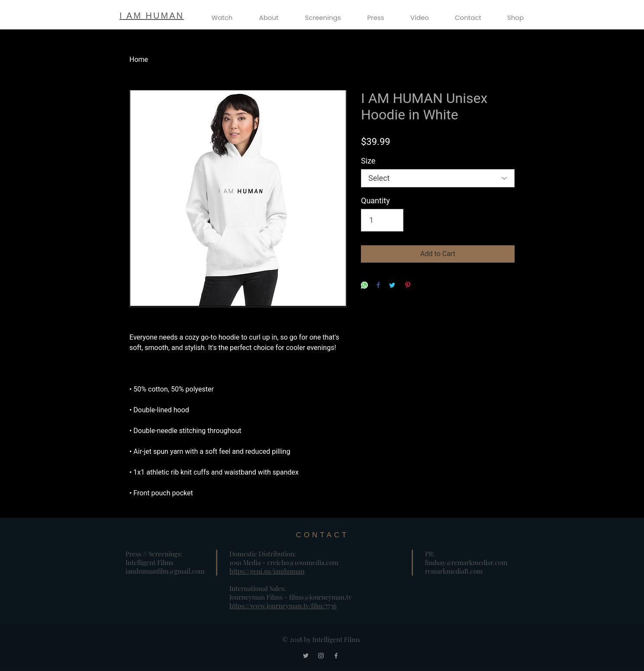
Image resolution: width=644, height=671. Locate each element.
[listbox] (438, 178)
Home (139, 59)
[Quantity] (382, 220)
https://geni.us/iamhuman (267, 571)
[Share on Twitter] (392, 286)
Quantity (375, 201)
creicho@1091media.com (303, 562)
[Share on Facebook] (378, 286)
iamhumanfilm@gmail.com (165, 571)
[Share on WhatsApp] (364, 286)
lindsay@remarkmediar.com (466, 562)
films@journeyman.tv (320, 597)
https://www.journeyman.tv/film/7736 (283, 606)
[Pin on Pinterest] (408, 286)
